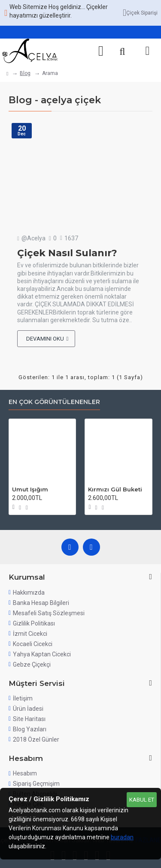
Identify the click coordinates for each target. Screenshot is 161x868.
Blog (25, 73)
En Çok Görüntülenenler (54, 402)
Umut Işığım (30, 489)
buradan (122, 837)
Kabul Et (142, 800)
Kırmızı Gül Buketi (115, 489)
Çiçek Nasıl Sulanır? (67, 253)
